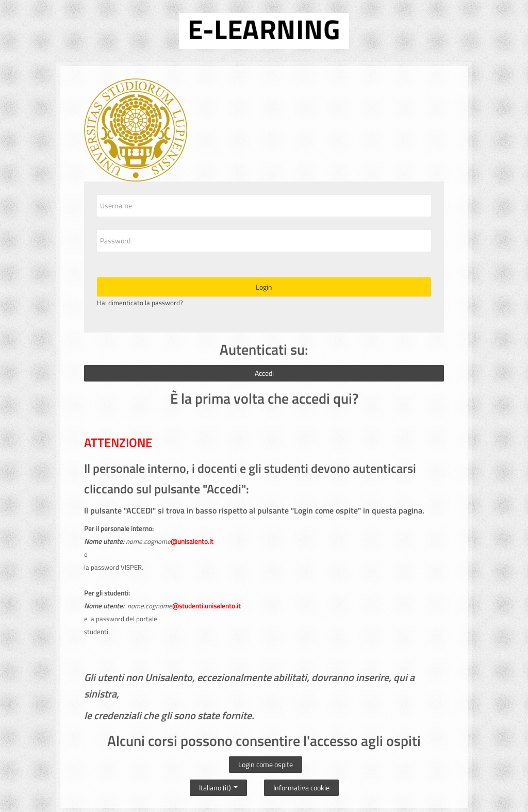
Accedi (264, 373)
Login (264, 287)
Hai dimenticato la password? (140, 303)
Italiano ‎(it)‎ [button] (218, 785)
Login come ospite (266, 764)
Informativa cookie (301, 788)
